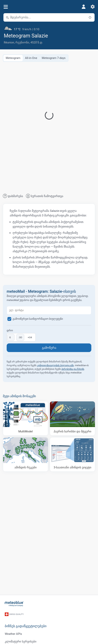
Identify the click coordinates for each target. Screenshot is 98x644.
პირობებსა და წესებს (73, 369)
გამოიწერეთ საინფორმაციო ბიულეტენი (38, 319)
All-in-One (31, 58)
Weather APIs (13, 634)
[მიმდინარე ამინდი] (49, 28)
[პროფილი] (84, 7)
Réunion (9, 42)
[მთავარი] (14, 604)
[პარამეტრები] (93, 7)
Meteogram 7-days (54, 58)
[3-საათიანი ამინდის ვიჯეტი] (72, 454)
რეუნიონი (22, 42)
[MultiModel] (26, 418)
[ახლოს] (90, 17)
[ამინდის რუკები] (26, 454)
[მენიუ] (6, 7)
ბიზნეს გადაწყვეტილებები (26, 626)
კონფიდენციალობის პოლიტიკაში (55, 365)
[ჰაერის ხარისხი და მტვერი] (72, 418)
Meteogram (13, 58)
